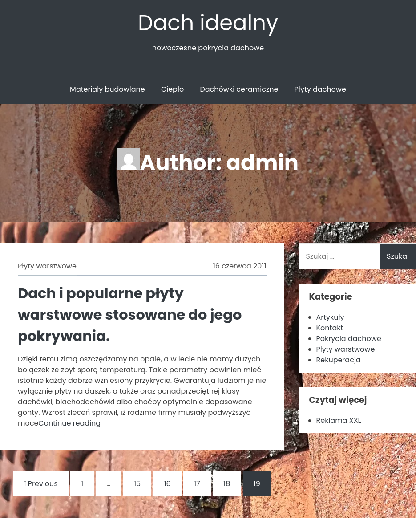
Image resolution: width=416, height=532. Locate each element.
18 (227, 484)
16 (167, 484)
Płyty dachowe (320, 89)
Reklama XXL (339, 420)
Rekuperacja (339, 360)
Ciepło (172, 89)
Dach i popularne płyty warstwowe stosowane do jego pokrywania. (130, 315)
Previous (41, 484)
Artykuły (330, 317)
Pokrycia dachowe (349, 339)
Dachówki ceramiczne (239, 89)
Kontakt (330, 328)
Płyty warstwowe (47, 266)
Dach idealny (208, 23)
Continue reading (69, 423)
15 (137, 484)
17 (197, 484)
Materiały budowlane (107, 89)
